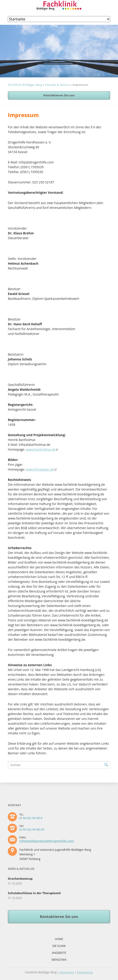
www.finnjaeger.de (40, 469)
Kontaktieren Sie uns (59, 95)
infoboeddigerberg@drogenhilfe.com (47, 841)
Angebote (59, 953)
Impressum (67, 972)
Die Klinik (59, 946)
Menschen (59, 960)
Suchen (106, 765)
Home (59, 939)
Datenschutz (85, 972)
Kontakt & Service (57, 85)
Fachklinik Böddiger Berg (25, 85)
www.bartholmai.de (41, 449)
